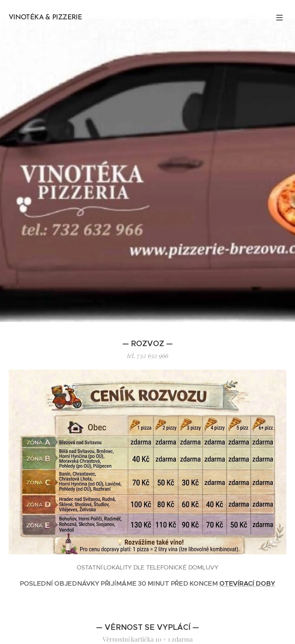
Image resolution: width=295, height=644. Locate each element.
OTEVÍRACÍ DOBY (247, 583)
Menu (279, 18)
